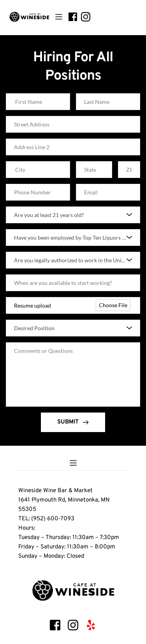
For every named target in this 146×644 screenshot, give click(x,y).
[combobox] (73, 215)
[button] (59, 17)
